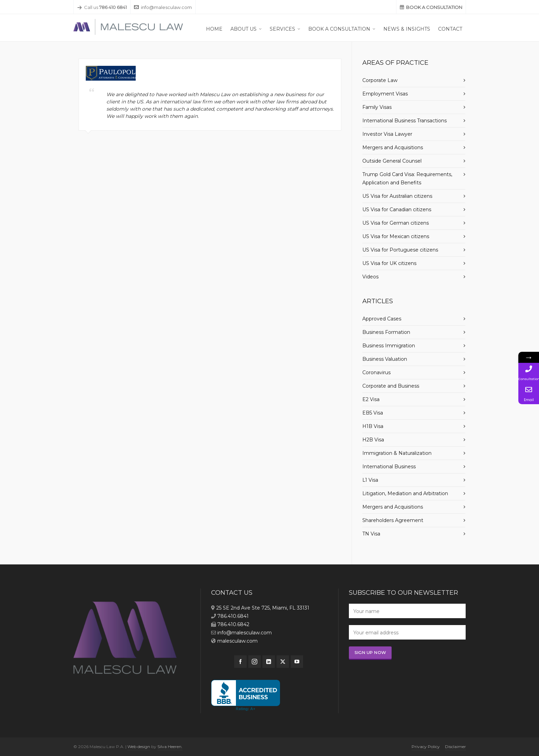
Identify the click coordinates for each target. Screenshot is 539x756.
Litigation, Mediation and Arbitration (405, 493)
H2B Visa (373, 440)
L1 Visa (370, 480)
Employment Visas (385, 94)
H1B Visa (373, 426)
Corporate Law (380, 80)
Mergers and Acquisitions (393, 147)
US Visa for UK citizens (389, 263)
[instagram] (255, 662)
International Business (389, 467)
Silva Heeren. (170, 747)
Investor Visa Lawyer (387, 134)
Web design (139, 747)
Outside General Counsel (392, 161)
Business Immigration (389, 346)
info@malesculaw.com (163, 7)
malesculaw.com (237, 641)
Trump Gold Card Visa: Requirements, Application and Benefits (407, 178)
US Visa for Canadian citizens (397, 210)
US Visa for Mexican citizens (396, 236)
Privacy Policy (426, 747)
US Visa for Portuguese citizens (400, 250)
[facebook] (240, 662)
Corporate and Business (391, 386)
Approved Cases (382, 319)
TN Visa (371, 534)
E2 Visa (371, 399)
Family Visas (377, 107)
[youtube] (297, 662)
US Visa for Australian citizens (397, 196)
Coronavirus (376, 372)
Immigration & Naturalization (397, 453)
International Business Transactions (405, 121)
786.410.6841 (233, 616)
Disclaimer (455, 747)
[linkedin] (269, 662)
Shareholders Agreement (393, 520)
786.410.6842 (233, 624)
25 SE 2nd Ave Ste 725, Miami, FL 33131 (263, 608)
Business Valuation (385, 359)
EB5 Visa (373, 413)
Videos (370, 277)
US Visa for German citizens (396, 223)
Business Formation (386, 332)
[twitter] (283, 662)
